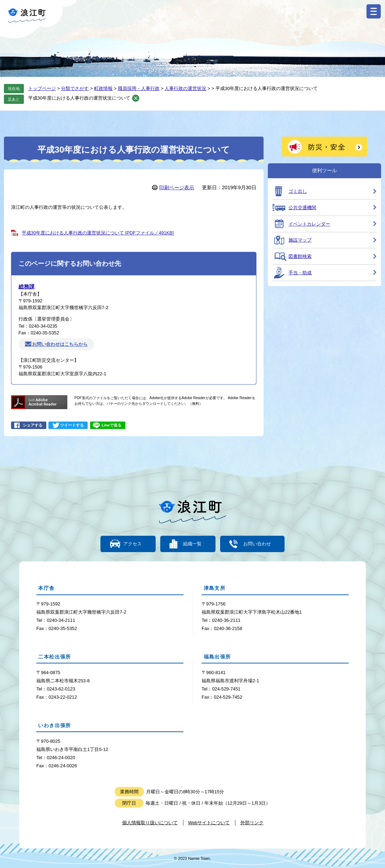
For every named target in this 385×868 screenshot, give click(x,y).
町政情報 (103, 88)
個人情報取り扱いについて (150, 823)
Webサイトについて (209, 823)
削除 (136, 98)
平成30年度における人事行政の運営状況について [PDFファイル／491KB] (98, 233)
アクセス (133, 544)
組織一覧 (192, 544)
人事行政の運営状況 (185, 88)
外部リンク (252, 823)
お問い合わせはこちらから (60, 344)
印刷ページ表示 (177, 187)
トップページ (42, 88)
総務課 (27, 287)
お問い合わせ (256, 544)
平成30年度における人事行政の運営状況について (79, 98)
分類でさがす (75, 88)
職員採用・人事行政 (139, 88)
